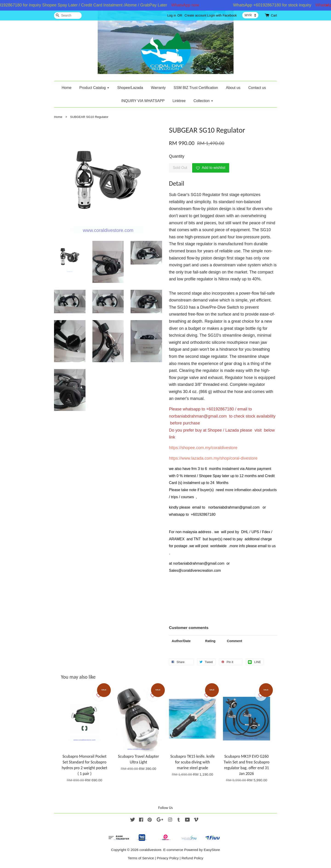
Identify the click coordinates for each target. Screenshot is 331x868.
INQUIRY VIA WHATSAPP (143, 101)
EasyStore (212, 850)
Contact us (257, 88)
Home (67, 88)
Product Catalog (94, 88)
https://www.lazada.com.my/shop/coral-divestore (213, 458)
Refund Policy (192, 858)
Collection (203, 101)
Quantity (177, 156)
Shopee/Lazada (130, 88)
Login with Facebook (222, 15)
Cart (274, 15)
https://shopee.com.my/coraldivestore (203, 448)
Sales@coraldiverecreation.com (195, 571)
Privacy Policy (168, 858)
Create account (195, 15)
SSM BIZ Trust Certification (196, 88)
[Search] (68, 16)
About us (233, 88)
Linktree (179, 101)
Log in (172, 15)
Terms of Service (141, 858)
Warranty (158, 88)
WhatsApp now (188, 5)
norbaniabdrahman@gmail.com (198, 416)
